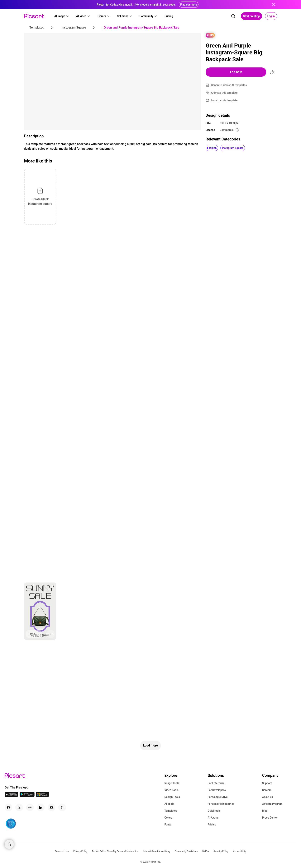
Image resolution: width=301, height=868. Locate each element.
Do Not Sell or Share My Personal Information (115, 851)
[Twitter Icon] (19, 807)
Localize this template (224, 100)
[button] (62, 16)
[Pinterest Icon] (62, 807)
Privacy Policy (80, 851)
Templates (171, 811)
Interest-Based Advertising (157, 851)
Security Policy (221, 851)
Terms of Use (62, 851)
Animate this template (224, 93)
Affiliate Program (272, 804)
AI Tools (169, 804)
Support (267, 783)
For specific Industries (221, 804)
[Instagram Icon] (30, 807)
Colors (168, 818)
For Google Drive (218, 797)
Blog (265, 811)
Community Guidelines (186, 851)
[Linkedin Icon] (41, 807)
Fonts (168, 825)
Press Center (270, 818)
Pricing (212, 825)
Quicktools (214, 811)
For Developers (217, 790)
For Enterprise (216, 783)
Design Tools (172, 797)
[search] (233, 16)
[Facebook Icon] (8, 807)
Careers (267, 790)
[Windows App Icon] (42, 796)
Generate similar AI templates (229, 85)
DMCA (206, 851)
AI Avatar (213, 818)
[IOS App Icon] (11, 796)
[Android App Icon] (27, 796)
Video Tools (171, 790)
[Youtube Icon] (51, 807)
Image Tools (172, 783)
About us (267, 797)
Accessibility (239, 851)
